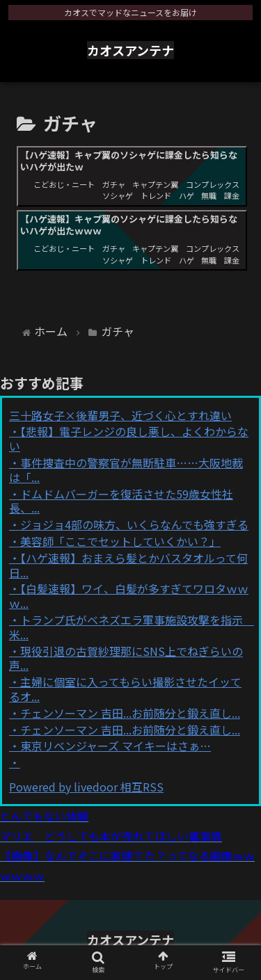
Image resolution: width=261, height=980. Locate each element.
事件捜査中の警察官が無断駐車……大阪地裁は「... (126, 470)
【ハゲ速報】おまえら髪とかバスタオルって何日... (128, 565)
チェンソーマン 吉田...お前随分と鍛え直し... (130, 713)
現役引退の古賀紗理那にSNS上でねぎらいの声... (126, 658)
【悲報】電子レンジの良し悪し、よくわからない (129, 439)
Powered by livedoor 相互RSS (86, 787)
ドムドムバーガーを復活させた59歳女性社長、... (121, 501)
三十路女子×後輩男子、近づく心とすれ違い (120, 415)
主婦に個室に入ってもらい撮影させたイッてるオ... (125, 689)
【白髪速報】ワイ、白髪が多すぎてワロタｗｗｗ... (129, 596)
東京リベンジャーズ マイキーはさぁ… (116, 746)
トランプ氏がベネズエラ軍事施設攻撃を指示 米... (132, 627)
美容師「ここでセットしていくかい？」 (120, 541)
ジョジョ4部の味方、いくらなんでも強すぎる (134, 524)
